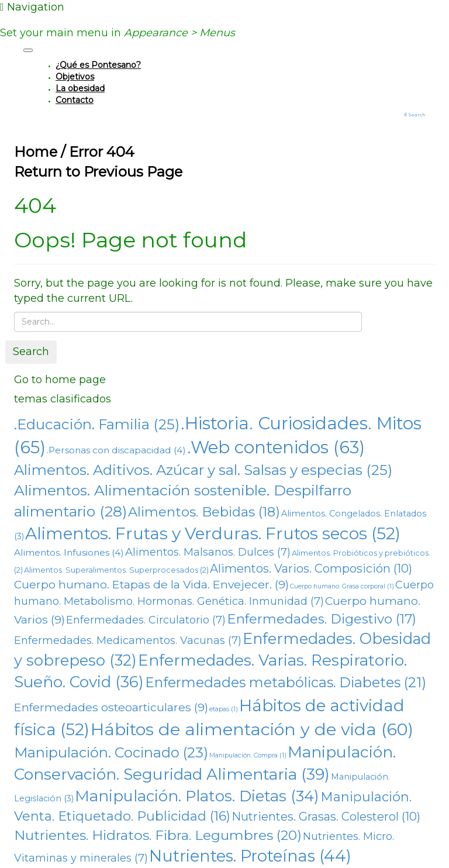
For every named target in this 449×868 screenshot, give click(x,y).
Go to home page (60, 380)
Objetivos (75, 77)
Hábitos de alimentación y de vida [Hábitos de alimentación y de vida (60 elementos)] (252, 729)
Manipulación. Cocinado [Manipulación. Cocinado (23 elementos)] (111, 752)
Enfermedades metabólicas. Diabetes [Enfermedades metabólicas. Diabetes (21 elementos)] (286, 682)
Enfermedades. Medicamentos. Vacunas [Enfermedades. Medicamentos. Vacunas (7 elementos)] (128, 640)
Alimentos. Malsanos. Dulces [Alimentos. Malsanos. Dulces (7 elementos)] (208, 552)
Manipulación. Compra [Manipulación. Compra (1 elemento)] (248, 755)
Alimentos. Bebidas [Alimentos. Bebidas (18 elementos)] (204, 512)
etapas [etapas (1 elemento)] (224, 709)
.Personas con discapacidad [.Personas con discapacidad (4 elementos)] (116, 450)
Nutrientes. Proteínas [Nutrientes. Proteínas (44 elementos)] (250, 856)
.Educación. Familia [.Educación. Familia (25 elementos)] (97, 424)
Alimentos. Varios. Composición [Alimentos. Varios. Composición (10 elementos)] (311, 569)
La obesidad (80, 88)
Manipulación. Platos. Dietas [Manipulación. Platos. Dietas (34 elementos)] (197, 796)
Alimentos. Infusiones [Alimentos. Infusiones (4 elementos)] (69, 552)
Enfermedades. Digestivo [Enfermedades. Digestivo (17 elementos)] (322, 619)
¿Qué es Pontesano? (98, 65)
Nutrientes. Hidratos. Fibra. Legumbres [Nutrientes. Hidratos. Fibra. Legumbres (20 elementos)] (158, 835)
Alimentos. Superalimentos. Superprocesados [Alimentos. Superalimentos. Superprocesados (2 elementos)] (116, 570)
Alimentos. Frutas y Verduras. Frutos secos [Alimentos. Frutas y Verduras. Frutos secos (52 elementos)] (213, 533)
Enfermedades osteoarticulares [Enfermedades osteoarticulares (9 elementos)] (111, 707)
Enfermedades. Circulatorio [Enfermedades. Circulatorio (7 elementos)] (146, 620)
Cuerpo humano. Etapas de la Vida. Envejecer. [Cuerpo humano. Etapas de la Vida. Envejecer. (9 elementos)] (151, 584)
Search (31, 352)
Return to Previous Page (98, 172)
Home (36, 152)
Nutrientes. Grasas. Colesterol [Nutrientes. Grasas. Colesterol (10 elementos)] (326, 817)
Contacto (75, 100)
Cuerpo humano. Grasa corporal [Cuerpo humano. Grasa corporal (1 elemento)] (342, 586)
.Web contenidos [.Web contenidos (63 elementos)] (276, 447)
